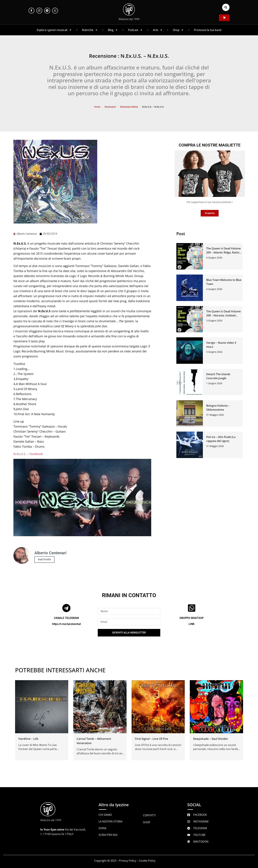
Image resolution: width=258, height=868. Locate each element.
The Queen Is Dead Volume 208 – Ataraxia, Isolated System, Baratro (223, 315)
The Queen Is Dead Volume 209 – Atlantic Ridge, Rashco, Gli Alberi (224, 252)
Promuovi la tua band (208, 30)
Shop (178, 30)
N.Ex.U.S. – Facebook (28, 454)
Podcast (135, 30)
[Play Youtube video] (82, 498)
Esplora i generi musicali (54, 30)
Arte (158, 30)
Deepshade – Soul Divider (211, 739)
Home (97, 107)
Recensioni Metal (129, 107)
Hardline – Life (28, 739)
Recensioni (110, 107)
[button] (226, 7)
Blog (113, 30)
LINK (192, 624)
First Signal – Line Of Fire (152, 739)
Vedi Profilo (44, 559)
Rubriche (90, 30)
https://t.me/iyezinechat (66, 624)
